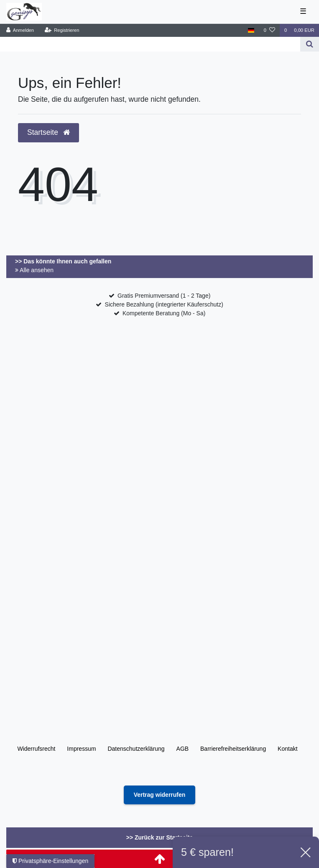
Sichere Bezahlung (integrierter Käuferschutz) (164, 304)
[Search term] (150, 44)
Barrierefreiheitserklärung (233, 749)
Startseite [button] (48, 132)
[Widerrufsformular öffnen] (160, 795)
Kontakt (287, 749)
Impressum (81, 749)
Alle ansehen (34, 270)
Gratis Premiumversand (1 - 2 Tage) (164, 296)
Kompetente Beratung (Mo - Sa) (164, 313)
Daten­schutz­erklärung (136, 749)
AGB (183, 749)
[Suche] (310, 44)
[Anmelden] (20, 30)
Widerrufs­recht (36, 749)
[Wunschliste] (269, 30)
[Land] (251, 30)
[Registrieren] (62, 30)
